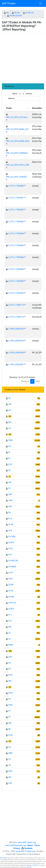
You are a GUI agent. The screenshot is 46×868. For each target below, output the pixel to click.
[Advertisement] (23, 57)
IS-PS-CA (12, 603)
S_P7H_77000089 (16, 281)
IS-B (10, 531)
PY (10, 717)
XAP (10, 783)
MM (10, 651)
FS (9, 488)
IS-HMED (12, 567)
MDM (11, 645)
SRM (10, 753)
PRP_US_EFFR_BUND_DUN (18, 141)
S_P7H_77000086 (16, 257)
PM (10, 681)
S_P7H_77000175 (16, 305)
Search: (24, 99)
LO (10, 639)
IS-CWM (12, 537)
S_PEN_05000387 (16, 365)
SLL (10, 747)
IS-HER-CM (13, 561)
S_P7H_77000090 (16, 293)
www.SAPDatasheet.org (16, 845)
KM (10, 627)
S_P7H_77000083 (16, 222)
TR (10, 765)
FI (10, 477)
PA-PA (17, 13)
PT (10, 711)
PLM (10, 675)
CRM (10, 440)
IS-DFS (11, 543)
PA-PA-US (30, 13)
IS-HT (11, 573)
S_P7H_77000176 (16, 317)
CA (10, 428)
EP (10, 470)
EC (10, 458)
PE (10, 669)
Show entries (22, 94)
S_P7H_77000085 (16, 245)
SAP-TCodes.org (4, 858)
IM (9, 512)
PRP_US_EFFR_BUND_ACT (17, 129)
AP (10, 410)
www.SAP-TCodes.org (25, 851)
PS (10, 699)
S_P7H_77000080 (16, 186)
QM (10, 723)
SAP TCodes (9, 3)
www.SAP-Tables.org (27, 842)
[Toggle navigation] (41, 3)
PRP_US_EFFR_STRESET (17, 177)
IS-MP (11, 585)
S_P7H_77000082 (16, 210)
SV (10, 759)
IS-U (10, 621)
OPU (10, 657)
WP (10, 777)
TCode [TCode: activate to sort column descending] (9, 108)
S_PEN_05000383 (16, 329)
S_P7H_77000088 (16, 269)
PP (10, 687)
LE (9, 633)
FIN (10, 482)
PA (7, 13)
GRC (10, 494)
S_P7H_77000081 (16, 198)
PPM (10, 693)
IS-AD (11, 524)
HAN (10, 500)
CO (10, 434)
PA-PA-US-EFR (16, 16)
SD (10, 741)
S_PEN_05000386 (16, 353)
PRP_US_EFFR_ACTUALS (17, 117)
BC (10, 416)
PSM (10, 705)
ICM (10, 506)
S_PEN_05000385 (16, 341)
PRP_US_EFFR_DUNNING (17, 153)
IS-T (10, 615)
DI (9, 452)
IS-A (10, 518)
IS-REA (11, 609)
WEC (10, 771)
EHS (10, 464)
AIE (10, 404)
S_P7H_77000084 (16, 233)
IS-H (10, 555)
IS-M (10, 579)
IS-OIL (11, 591)
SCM (10, 735)
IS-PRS (11, 597)
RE (10, 729)
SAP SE (35, 865)
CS (10, 446)
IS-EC (11, 549)
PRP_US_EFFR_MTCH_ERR (17, 165)
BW (10, 422)
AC (10, 398)
